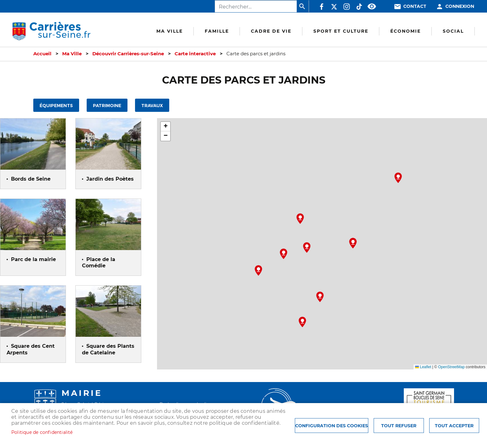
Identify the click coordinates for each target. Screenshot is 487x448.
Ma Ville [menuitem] (170, 31)
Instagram (347, 7)
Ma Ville (72, 54)
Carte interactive (195, 54)
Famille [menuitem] (217, 31)
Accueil (42, 54)
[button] (302, 322)
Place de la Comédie (99, 263)
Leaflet (423, 367)
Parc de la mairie (33, 259)
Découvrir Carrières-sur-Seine (128, 54)
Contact (415, 6)
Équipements (56, 106)
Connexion (460, 6)
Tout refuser (399, 426)
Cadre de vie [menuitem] (271, 31)
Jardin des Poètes (110, 179)
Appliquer (303, 6)
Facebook (322, 7)
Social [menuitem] (453, 31)
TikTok (359, 7)
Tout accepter (454, 426)
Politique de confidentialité (42, 432)
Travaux (152, 106)
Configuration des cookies (332, 426)
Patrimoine (107, 106)
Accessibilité (372, 7)
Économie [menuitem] (406, 31)
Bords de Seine (31, 179)
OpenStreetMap (451, 367)
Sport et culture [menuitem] (341, 31)
